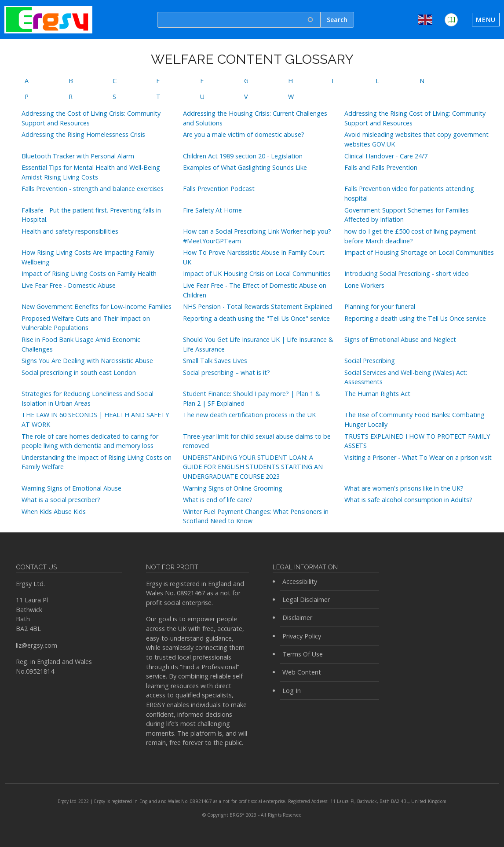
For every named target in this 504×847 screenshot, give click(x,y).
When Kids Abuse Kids (54, 511)
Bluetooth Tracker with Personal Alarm (78, 156)
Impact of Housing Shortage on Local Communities (419, 252)
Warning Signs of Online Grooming (233, 488)
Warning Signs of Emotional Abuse (71, 488)
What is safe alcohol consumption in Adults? (408, 500)
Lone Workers (364, 285)
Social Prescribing (370, 361)
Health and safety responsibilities (70, 231)
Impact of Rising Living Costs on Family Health (89, 273)
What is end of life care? (218, 500)
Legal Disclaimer (306, 599)
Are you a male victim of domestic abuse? (244, 134)
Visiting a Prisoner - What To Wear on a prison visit (418, 457)
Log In (292, 691)
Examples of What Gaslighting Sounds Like (245, 167)
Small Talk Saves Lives (215, 361)
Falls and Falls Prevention (381, 167)
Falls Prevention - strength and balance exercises (93, 189)
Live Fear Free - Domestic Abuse (69, 285)
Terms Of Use (303, 654)
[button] (451, 20)
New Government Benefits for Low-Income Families (97, 306)
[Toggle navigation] (486, 20)
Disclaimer (297, 618)
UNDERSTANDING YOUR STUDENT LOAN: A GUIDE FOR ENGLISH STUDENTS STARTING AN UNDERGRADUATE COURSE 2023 (253, 467)
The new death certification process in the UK (249, 415)
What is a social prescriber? (61, 500)
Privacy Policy (302, 636)
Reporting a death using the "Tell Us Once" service (256, 318)
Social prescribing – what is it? (226, 372)
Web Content (302, 672)
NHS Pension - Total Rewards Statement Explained (257, 306)
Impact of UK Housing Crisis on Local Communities (257, 273)
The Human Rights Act (377, 394)
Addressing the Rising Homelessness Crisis (83, 134)
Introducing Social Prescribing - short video (407, 273)
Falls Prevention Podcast (219, 189)
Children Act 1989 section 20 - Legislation (243, 156)
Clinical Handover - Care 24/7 (386, 156)
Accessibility (300, 581)
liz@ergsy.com (37, 645)
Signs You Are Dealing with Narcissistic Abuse (87, 361)
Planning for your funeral (380, 306)
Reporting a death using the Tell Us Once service (415, 318)
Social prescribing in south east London (79, 372)
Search (337, 20)
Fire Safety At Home (212, 210)
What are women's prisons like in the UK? (404, 488)
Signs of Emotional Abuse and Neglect (400, 339)
